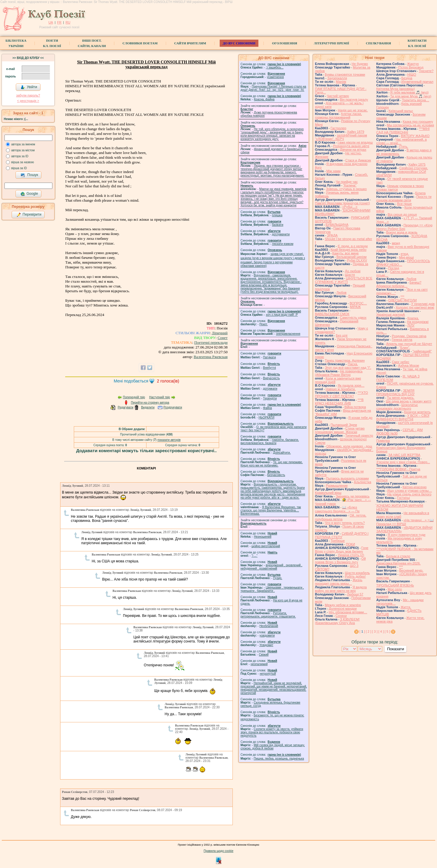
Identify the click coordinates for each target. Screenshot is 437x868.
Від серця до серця (402, 214)
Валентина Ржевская (211, 357)
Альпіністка (363, 482)
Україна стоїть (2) (351, 555)
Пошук (29, 175)
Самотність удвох (353, 318)
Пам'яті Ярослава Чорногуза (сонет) (342, 203)
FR (59, 22)
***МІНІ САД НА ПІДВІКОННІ (403, 130)
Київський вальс (401, 111)
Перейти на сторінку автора (150, 403)
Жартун (413, 64)
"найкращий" (422, 351)
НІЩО (412, 74)
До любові (353, 271)
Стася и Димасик (358, 160)
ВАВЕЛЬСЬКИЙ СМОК (332, 314)
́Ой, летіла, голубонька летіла (341, 517)
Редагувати (125, 407)
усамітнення (276, 77)
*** (402, 297)
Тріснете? (426, 71)
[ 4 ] (381, 631)
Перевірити (29, 215)
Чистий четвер (338, 96)
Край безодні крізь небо (348, 250)
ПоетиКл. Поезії (52, 43)
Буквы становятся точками (345, 74)
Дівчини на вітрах (353, 150)
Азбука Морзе (408, 365)
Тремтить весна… (415, 100)
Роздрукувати (173, 407)
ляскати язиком (283, 244)
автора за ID (20, 156)
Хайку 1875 (417, 164)
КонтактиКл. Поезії (417, 43)
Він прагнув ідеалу (354, 99)
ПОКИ (351, 544)
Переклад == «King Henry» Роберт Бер (404, 227)
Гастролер (338, 128)
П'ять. (404, 147)
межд (396, 243)
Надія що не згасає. (353, 110)
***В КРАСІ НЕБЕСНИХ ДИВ (339, 402)
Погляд (394, 268)
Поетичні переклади (211, 342)
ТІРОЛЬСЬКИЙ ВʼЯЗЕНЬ (395, 585)
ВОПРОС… (358, 303)
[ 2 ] (369, 631)
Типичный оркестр (359, 435)
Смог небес (401, 362)
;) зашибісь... (275, 67)
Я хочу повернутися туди (406, 535)
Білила (420, 193)
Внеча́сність (271, 378)
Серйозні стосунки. (414, 168)
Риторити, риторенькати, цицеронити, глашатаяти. (268, 615)
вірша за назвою (23, 162)
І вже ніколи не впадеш (355, 142)
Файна (268, 408)
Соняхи (341, 616)
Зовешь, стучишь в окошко (346, 189)
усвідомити (267, 636)
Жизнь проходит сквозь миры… (339, 582)
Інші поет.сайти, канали (92, 43)
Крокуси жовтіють (418, 412)
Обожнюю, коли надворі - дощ (349, 446)
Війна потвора (355, 407)
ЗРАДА (332, 235)
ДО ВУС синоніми (239, 43)
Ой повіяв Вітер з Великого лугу (340, 560)
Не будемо (360, 64)
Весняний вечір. (411, 570)
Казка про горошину (418, 122)
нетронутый (268, 674)
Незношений (263, 537)
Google (29, 194)
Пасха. (353, 364)
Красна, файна (264, 99)
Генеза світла (402, 340)
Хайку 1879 (356, 132)
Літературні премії (331, 43)
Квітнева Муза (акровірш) (396, 89)
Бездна (407, 78)
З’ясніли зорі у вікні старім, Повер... (403, 462)
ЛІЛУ (411, 325)
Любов (341, 293)
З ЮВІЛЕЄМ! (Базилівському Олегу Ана (337, 621)
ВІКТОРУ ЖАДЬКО (415, 136)
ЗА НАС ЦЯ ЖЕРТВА (404, 455)
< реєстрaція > (28, 101)
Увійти (29, 87)
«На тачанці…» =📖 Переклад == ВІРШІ (405, 522)
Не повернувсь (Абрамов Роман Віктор (339, 373)
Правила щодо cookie (218, 851)
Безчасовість (276, 475)
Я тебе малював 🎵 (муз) (409, 92)
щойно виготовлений (266, 546)
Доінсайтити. (282, 453)
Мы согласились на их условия (411, 125)
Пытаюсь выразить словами (347, 478)
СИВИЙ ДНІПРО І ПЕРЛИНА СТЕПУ (342, 535)
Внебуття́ (270, 368)
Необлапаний (269, 626)
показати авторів (169, 440)
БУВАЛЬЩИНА (337, 225)
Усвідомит (266, 645)
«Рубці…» (350, 207)
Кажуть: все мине (345, 253)
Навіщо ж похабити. (341, 389)
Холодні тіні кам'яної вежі (415, 307)
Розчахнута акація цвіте (351, 146)
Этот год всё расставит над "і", (348, 368)
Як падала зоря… (351, 385)
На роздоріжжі (418, 322)
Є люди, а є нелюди (353, 246)
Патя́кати (270, 357)
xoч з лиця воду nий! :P (282, 315)
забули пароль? (28, 95)
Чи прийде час (347, 182)
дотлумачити (281, 234)
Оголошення (285, 43)
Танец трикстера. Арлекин (345, 360)
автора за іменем (23, 144)
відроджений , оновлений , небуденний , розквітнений (271, 567)
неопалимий (259, 664)
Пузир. (278, 578)
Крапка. (413, 318)
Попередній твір (134, 397)
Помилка (383, 441)
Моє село (395, 589)
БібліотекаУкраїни (16, 43)
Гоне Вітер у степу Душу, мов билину (342, 550)
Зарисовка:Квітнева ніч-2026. (398, 563)
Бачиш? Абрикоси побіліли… (399, 284)
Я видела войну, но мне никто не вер (341, 589)
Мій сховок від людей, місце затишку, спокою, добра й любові (273, 747)
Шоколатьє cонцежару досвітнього (397, 407)
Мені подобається (131, 381)
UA (51, 22)
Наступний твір (160, 397)
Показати (395, 649)
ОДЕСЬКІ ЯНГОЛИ (402, 300)
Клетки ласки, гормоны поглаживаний (338, 116)
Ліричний (220, 333)
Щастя (350, 275)
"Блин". (405, 348)
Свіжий (264, 655)
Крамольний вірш (328, 493)
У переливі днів (423, 304)
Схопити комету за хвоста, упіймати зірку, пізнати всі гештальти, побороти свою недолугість (272, 732)
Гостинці (404, 498)
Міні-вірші (406, 257)
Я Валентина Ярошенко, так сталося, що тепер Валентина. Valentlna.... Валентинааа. (271, 510)
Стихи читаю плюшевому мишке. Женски (340, 430)
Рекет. (263, 324)
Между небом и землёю (343, 605)
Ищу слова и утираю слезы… (410, 491)
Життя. (406, 607)
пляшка (277, 215)
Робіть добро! (355, 576)
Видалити (148, 407)
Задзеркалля (337, 78)
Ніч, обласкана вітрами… (348, 612)
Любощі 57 (355, 594)
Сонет (223, 338)
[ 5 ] (387, 631)
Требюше (338, 541)
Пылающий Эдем (344, 425)
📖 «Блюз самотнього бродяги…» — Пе (337, 509)
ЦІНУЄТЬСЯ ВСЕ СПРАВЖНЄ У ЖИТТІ (344, 280)
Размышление (337, 486)
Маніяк (341, 82)
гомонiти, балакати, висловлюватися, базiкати (270, 441)
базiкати (278, 225)
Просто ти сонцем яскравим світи (404, 198)
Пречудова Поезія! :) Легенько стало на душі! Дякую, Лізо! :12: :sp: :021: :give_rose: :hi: (273, 88)
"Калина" (350, 185)
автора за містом (23, 150)
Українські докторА (391, 315)
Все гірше (405, 204)
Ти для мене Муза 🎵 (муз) (411, 96)
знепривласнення (288, 334)
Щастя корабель (357, 573)
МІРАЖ (355, 307)
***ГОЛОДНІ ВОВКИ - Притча (398, 469)
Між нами (333, 171)
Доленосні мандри (343, 609)
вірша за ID (19, 168)
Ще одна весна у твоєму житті (409, 401)
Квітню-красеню (415, 487)
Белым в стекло (398, 556)
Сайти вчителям (190, 43)
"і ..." (255, 556)
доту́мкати (270, 389)
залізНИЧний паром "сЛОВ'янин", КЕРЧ (341, 137)
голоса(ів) (168, 381)
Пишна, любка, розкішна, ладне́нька (279, 759)
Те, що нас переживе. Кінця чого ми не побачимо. (272, 464)
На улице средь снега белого (409, 494)
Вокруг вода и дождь (402, 232)
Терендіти (270, 398)
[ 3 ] (375, 631)
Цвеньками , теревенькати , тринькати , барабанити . (272, 589)
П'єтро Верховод (411, 67)
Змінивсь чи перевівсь (353, 496)
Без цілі (342, 335)
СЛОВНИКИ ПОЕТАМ (140, 43)
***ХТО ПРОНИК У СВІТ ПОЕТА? (341, 394)
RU (68, 22)
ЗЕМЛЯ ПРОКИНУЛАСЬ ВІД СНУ (395, 392)
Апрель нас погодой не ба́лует (409, 344)
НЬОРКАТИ (267, 417)
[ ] (362, 631)
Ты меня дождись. (401, 398)
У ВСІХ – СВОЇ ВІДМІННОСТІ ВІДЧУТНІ (403, 417)
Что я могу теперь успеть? (345, 523)
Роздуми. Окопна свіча (409, 336)
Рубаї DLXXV (357, 260)
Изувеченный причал (417, 82)
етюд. (405, 254)
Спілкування (378, 43)
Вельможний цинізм (351, 257)
